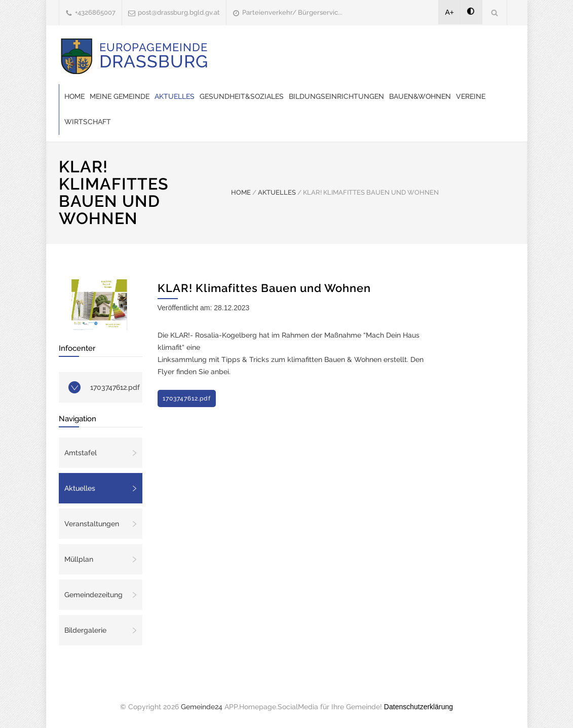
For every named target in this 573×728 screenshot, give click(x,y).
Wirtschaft (88, 122)
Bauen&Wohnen (420, 96)
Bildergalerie (85, 630)
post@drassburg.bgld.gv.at (179, 12)
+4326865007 (95, 12)
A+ (450, 12)
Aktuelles (175, 96)
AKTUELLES (277, 192)
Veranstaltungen (92, 524)
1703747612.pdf (115, 387)
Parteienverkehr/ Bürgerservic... (292, 12)
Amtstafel (81, 453)
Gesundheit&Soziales (242, 96)
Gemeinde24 (202, 707)
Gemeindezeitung (93, 595)
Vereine (471, 96)
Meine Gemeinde (120, 96)
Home (74, 96)
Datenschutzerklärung (418, 707)
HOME (241, 192)
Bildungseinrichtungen (336, 96)
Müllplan (79, 559)
